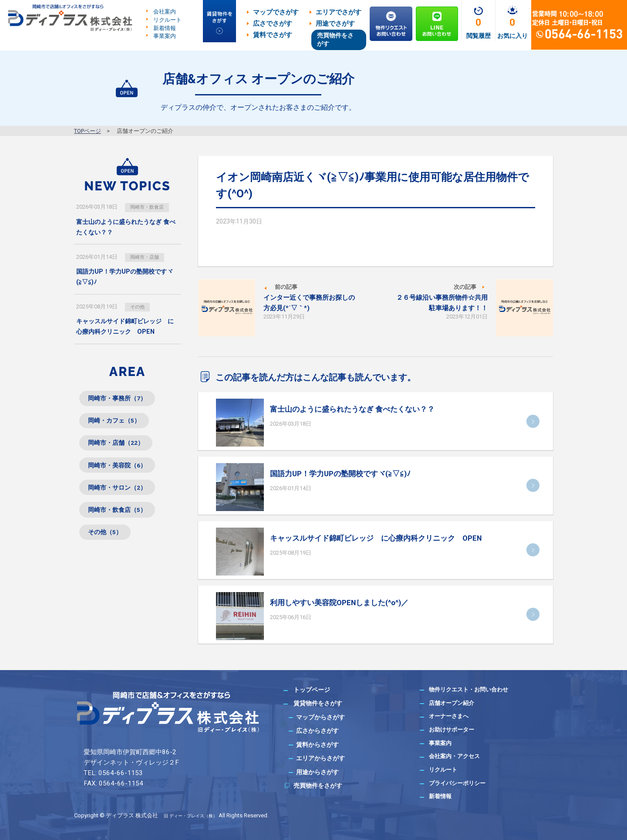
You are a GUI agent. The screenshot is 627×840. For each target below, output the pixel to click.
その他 (140, 307)
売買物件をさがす (335, 39)
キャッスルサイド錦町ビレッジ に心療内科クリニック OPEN (376, 538)
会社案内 (165, 12)
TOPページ (88, 131)
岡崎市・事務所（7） (123, 401)
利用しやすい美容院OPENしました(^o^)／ (339, 603)
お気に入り (512, 36)
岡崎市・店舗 (148, 257)
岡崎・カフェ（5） (119, 425)
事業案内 (165, 36)
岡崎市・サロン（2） (123, 500)
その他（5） (109, 549)
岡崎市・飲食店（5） (123, 524)
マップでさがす (276, 12)
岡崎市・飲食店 (151, 207)
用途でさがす (335, 24)
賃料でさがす (273, 35)
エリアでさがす (339, 12)
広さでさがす (273, 24)
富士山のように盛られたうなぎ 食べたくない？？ (352, 409)
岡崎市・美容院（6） (123, 475)
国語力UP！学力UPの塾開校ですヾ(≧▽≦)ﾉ (340, 474)
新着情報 (165, 28)
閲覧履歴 (479, 36)
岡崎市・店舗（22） (121, 450)
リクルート (167, 20)
